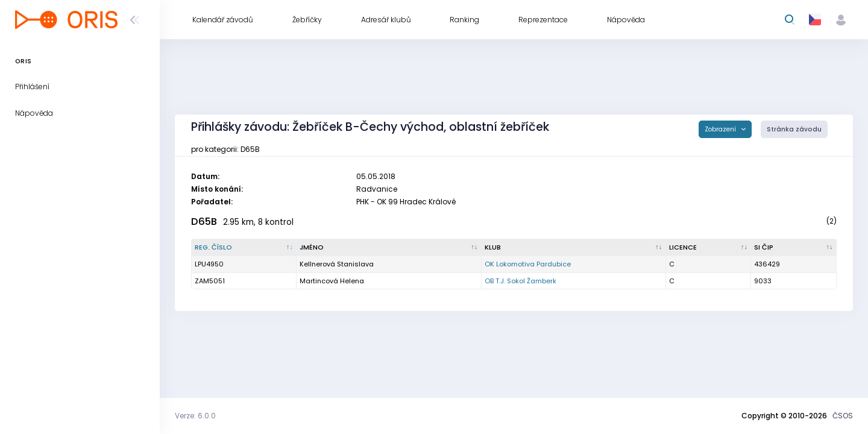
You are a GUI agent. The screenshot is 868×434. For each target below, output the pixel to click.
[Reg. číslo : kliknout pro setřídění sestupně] (244, 248)
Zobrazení (721, 129)
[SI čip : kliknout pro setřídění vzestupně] (794, 248)
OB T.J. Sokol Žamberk (520, 281)
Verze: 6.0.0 (195, 416)
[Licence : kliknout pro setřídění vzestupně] (709, 248)
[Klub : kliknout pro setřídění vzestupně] (574, 248)
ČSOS (843, 416)
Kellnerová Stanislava (337, 264)
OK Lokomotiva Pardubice (528, 264)
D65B (204, 222)
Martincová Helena (332, 281)
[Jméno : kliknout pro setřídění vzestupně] (389, 248)
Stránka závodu (794, 129)
